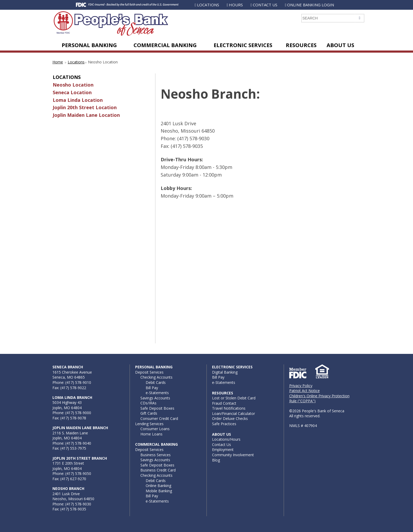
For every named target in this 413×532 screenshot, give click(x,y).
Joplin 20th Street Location (85, 107)
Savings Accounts (155, 398)
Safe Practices (224, 424)
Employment (223, 450)
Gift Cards (149, 413)
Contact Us (265, 5)
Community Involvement (233, 455)
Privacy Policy (301, 386)
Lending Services (149, 424)
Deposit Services (149, 372)
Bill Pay (152, 388)
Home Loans (151, 434)
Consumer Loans (155, 429)
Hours (236, 5)
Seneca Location (72, 92)
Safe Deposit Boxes (157, 408)
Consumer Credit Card (159, 418)
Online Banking (158, 486)
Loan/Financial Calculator (233, 413)
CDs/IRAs (148, 403)
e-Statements (157, 393)
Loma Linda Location (78, 100)
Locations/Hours (226, 439)
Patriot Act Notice (304, 391)
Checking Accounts (156, 377)
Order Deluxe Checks (230, 418)
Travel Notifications (229, 408)
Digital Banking (225, 372)
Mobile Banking (159, 491)
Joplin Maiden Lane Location (86, 115)
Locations (208, 5)
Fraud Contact (224, 403)
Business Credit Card (158, 470)
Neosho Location (73, 85)
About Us (340, 45)
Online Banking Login (311, 5)
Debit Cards (156, 382)
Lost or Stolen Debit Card (234, 398)
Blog (216, 460)
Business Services (156, 455)
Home (58, 62)
